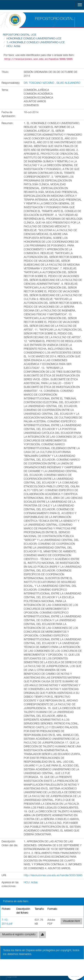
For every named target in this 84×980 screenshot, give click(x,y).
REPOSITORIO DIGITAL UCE (20, 35)
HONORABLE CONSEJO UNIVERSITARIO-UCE (34, 39)
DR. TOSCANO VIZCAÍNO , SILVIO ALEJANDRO (52, 83)
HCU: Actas (13, 46)
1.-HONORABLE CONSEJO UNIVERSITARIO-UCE (36, 43)
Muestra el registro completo (19, 935)
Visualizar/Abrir (71, 921)
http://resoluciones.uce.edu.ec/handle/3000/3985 (53, 876)
